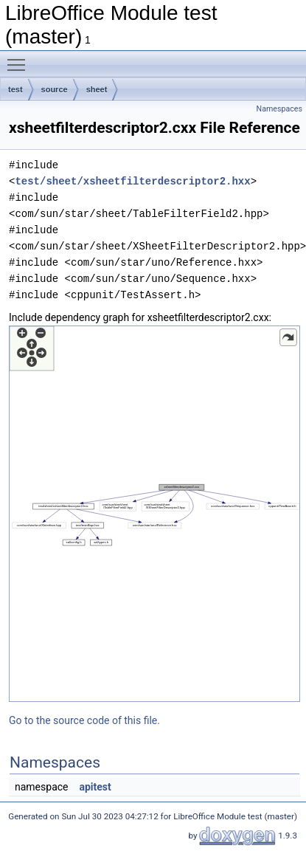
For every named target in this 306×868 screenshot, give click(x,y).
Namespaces (279, 109)
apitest (95, 787)
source (55, 89)
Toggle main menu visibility (20, 58)
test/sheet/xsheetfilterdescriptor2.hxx (132, 181)
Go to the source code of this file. (84, 720)
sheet (97, 89)
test (15, 89)
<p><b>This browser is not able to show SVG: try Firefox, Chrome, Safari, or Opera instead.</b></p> (154, 514)
